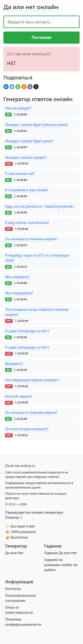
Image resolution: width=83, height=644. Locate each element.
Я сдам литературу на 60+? (27, 331)
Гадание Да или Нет (61, 553)
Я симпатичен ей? (20, 174)
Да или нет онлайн (31, 7)
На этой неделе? (19, 396)
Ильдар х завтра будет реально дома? (37, 125)
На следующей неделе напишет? (32, 380)
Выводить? (14, 364)
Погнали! (41, 37)
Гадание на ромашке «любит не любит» (61, 565)
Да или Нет (14, 553)
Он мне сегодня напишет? (27, 429)
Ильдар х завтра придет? (26, 157)
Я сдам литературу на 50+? (27, 347)
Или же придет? (18, 108)
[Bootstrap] (20, 466)
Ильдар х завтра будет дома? (29, 141)
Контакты (13, 589)
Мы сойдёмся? (17, 277)
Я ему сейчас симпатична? (27, 223)
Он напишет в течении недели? (31, 239)
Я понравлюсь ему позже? (27, 190)
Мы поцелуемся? (19, 293)
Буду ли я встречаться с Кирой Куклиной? (39, 206)
